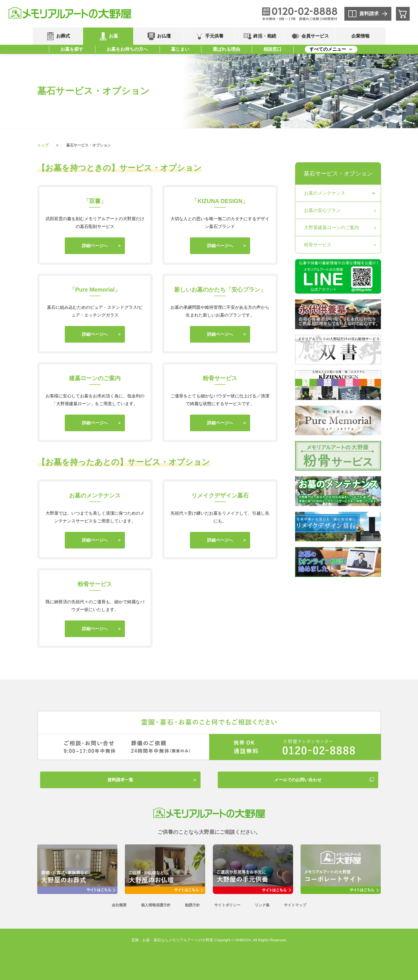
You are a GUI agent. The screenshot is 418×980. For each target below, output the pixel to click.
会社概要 (119, 905)
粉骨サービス (318, 245)
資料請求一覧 (120, 780)
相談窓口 (272, 49)
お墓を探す (72, 49)
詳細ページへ (95, 246)
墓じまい (180, 49)
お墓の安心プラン (322, 210)
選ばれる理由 (226, 49)
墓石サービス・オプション (338, 173)
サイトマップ (295, 905)
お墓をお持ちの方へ (127, 49)
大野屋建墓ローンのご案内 (331, 228)
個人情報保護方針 (156, 905)
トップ (43, 145)
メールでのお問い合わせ (298, 780)
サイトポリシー (227, 905)
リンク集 (262, 905)
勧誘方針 (193, 905)
